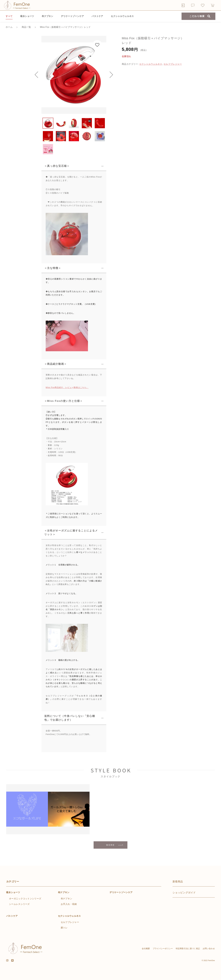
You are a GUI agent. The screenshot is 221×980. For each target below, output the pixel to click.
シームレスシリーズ (19, 904)
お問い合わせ (209, 949)
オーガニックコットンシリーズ (25, 899)
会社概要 (146, 949)
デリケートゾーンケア (72, 16)
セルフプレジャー (173, 64)
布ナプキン (47, 16)
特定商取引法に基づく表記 (188, 949)
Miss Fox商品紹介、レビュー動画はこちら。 (67, 387)
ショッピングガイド (184, 893)
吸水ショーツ (27, 16)
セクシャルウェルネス (122, 16)
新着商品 (178, 882)
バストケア (97, 16)
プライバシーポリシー (163, 949)
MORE (111, 845)
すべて (9, 16)
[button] (38, 75)
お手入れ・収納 (69, 904)
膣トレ (64, 928)
